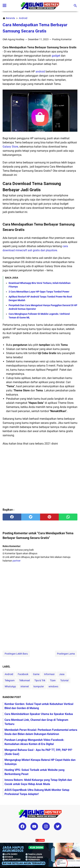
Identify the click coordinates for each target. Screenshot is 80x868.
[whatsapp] (68, 517)
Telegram (10, 680)
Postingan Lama (66, 654)
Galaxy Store (10, 147)
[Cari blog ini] (75, 6)
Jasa (62, 674)
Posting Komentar (62, 39)
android (40, 72)
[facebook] (12, 517)
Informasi (49, 674)
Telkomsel (24, 680)
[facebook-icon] (22, 826)
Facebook (23, 674)
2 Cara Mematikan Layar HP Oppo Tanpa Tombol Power (39, 292)
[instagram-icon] (46, 826)
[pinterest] (49, 517)
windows (53, 686)
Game (36, 674)
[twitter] (31, 517)
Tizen (53, 680)
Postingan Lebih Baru (16, 654)
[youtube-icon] (34, 826)
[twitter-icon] (58, 826)
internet (25, 686)
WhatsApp (10, 686)
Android (9, 674)
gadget (56, 56)
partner (17, 561)
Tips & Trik (40, 680)
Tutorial (64, 680)
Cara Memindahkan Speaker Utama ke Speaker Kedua (39, 714)
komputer (39, 686)
